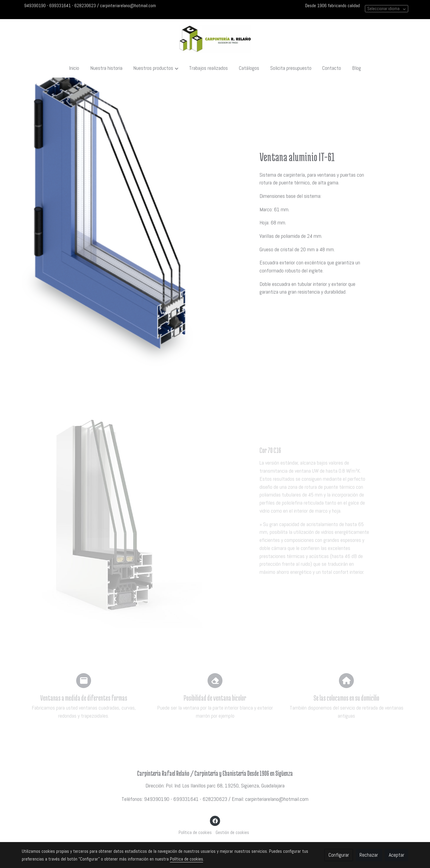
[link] (215, 39)
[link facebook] (215, 821)
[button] (156, 68)
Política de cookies (195, 832)
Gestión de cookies (232, 832)
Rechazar (369, 855)
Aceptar (397, 855)
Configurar (339, 855)
